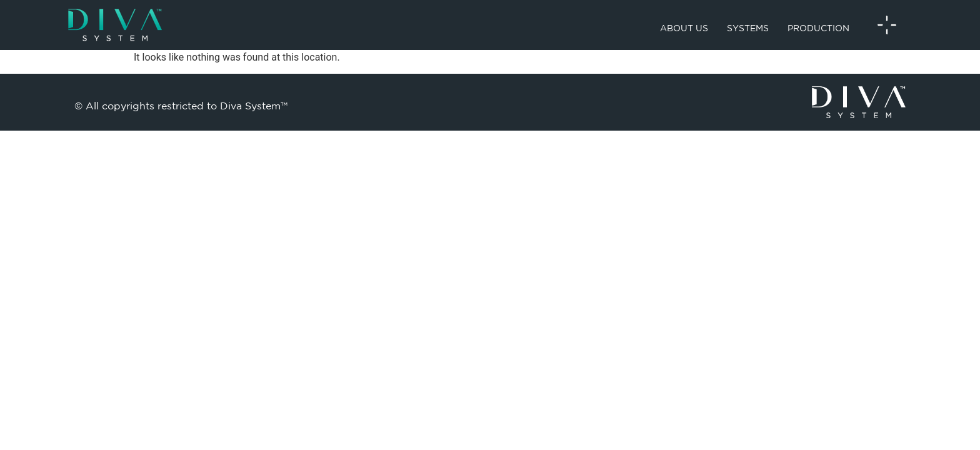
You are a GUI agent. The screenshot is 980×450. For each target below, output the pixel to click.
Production (818, 28)
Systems (748, 28)
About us (684, 28)
